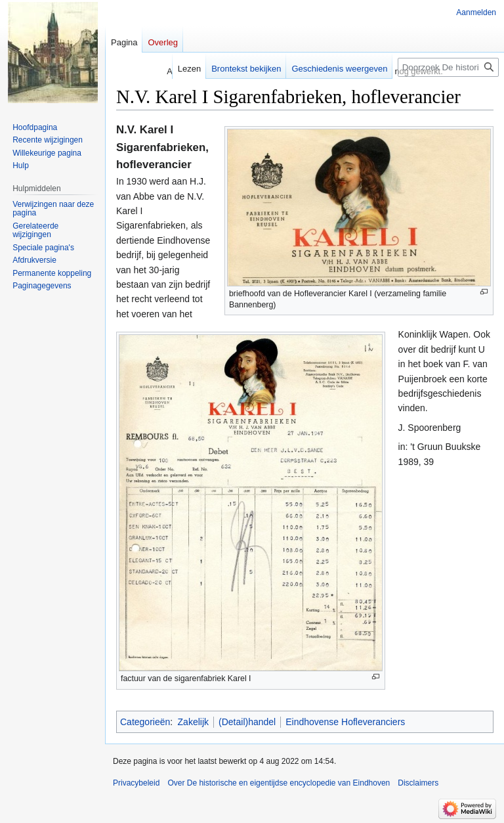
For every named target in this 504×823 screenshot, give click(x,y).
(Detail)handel (247, 722)
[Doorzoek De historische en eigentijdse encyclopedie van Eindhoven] (448, 67)
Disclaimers (418, 783)
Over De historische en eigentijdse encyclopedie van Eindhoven (279, 783)
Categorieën (145, 722)
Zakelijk (193, 722)
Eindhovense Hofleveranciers (345, 722)
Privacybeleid (136, 783)
